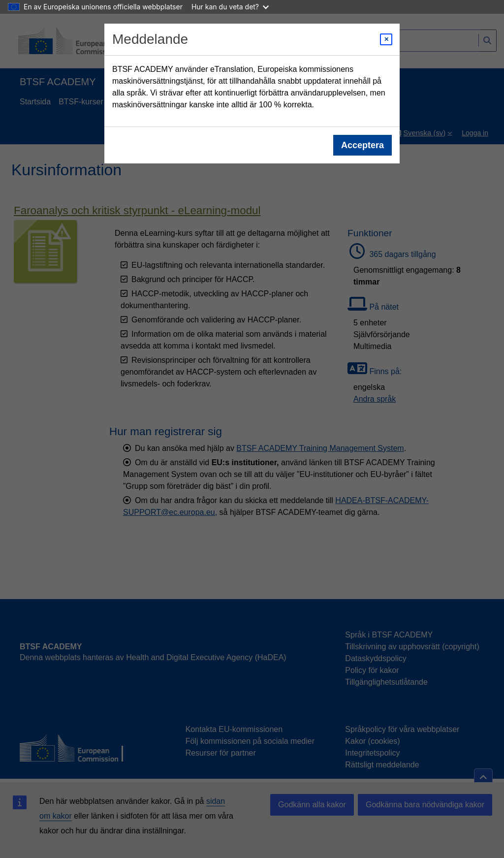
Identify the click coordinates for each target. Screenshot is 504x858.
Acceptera (362, 145)
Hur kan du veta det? (230, 7)
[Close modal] (386, 39)
